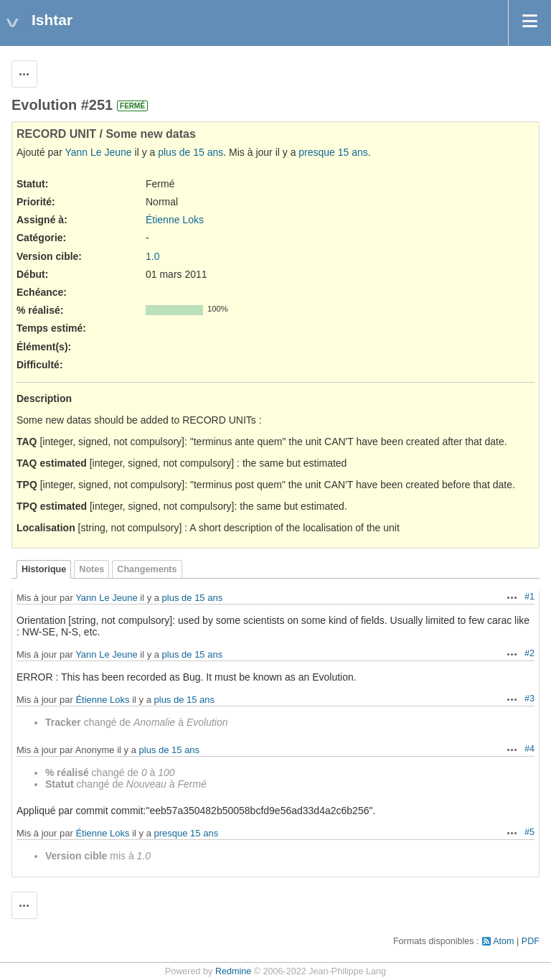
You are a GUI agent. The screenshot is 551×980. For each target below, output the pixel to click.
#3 (529, 699)
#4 (529, 749)
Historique (44, 569)
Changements (147, 569)
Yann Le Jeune (98, 152)
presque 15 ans (333, 152)
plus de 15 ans (190, 152)
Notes (91, 569)
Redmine (233, 971)
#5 (529, 832)
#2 (529, 653)
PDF (531, 941)
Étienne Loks (175, 220)
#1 (529, 597)
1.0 (152, 256)
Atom (503, 941)
